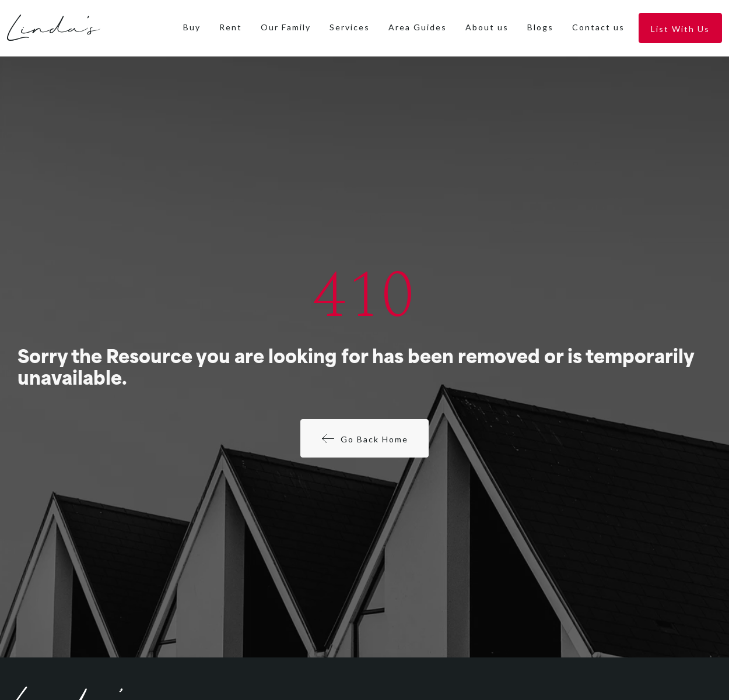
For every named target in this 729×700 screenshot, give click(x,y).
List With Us (680, 29)
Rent (231, 27)
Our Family (286, 27)
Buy (192, 27)
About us (487, 27)
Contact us (598, 27)
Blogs (540, 27)
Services (350, 27)
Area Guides (418, 27)
